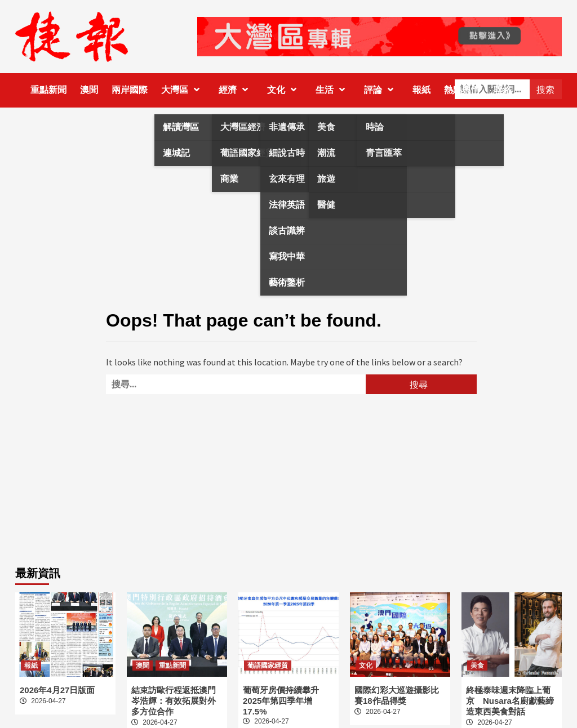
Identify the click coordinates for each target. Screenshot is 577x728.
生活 (333, 90)
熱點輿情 (462, 90)
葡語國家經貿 (268, 666)
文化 (285, 90)
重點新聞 (48, 90)
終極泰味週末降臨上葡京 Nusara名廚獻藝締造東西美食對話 (510, 701)
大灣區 (183, 90)
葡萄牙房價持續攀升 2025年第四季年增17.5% (285, 701)
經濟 (236, 90)
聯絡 (503, 90)
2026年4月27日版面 (57, 690)
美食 (477, 666)
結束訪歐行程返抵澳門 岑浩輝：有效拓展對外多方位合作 (174, 701)
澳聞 (89, 90)
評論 (381, 90)
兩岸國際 (130, 90)
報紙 (421, 90)
